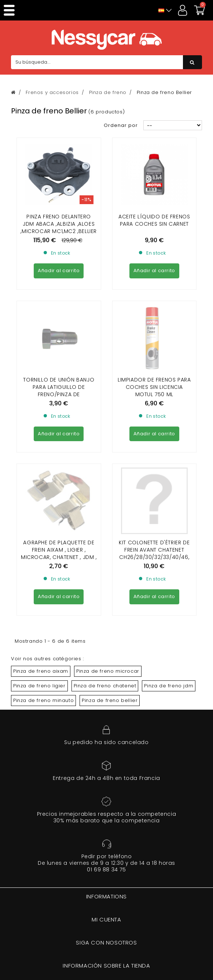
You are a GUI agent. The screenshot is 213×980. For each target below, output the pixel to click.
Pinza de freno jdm (169, 553)
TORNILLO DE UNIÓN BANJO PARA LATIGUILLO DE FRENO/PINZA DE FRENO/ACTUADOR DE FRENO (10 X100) (59, 328)
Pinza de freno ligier (39, 553)
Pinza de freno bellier (110, 567)
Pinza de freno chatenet (105, 553)
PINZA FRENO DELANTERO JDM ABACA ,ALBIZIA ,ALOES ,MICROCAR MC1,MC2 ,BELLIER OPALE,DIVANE (59, 228)
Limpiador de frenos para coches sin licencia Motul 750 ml (154, 320)
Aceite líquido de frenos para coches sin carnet (154, 220)
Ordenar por (121, 125)
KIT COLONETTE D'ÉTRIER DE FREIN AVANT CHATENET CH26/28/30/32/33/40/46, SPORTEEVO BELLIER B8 (154, 420)
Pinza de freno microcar (108, 538)
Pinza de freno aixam (41, 538)
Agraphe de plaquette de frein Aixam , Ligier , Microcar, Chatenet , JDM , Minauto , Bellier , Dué (59, 420)
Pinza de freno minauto (43, 567)
